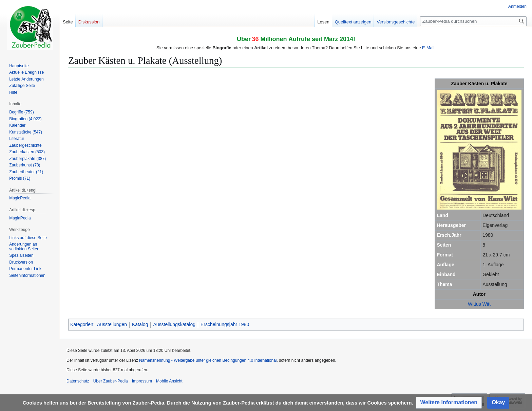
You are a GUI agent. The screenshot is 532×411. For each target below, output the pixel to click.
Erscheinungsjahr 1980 (225, 324)
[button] (449, 403)
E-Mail (428, 48)
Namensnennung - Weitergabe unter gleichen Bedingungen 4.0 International (208, 360)
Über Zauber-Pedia (111, 381)
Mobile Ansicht (169, 381)
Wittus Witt (479, 304)
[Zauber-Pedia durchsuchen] (473, 21)
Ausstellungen (112, 324)
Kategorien (82, 324)
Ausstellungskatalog (174, 324)
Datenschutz (78, 381)
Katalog (140, 324)
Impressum (142, 381)
